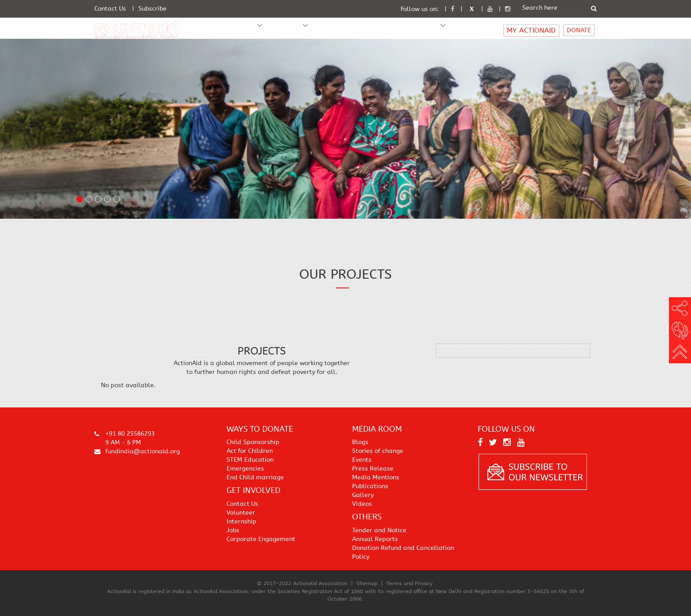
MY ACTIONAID (531, 30)
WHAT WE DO (284, 30)
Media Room (417, 30)
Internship (241, 521)
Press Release (373, 469)
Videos (362, 504)
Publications (370, 486)
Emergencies (245, 469)
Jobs (233, 530)
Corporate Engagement (261, 539)
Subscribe (152, 9)
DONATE (579, 30)
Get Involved (376, 30)
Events (362, 460)
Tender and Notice (379, 530)
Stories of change (378, 451)
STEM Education (250, 460)
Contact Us (110, 9)
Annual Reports (375, 539)
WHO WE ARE (238, 30)
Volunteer (241, 513)
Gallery (363, 495)
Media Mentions (376, 477)
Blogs (360, 442)
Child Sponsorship (253, 442)
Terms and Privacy (409, 583)
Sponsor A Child (333, 30)
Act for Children (250, 451)
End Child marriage (255, 477)
